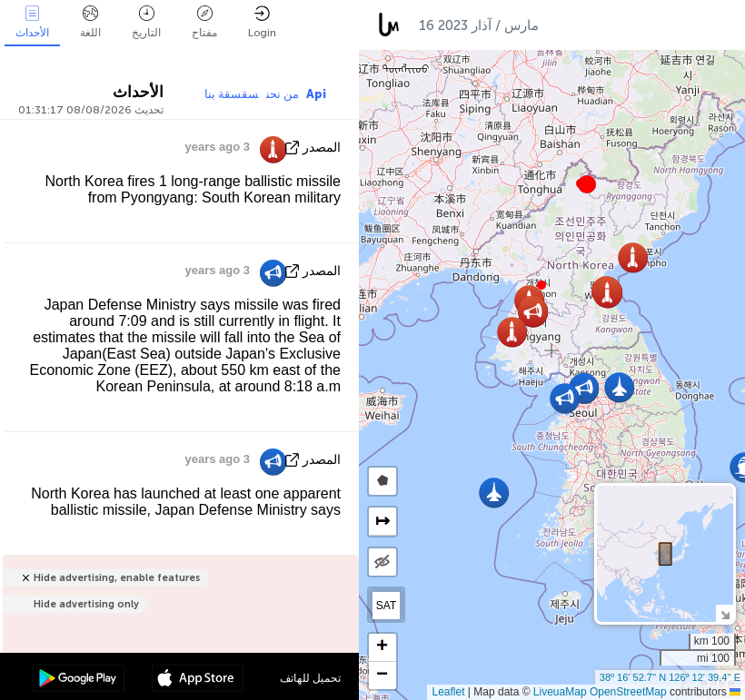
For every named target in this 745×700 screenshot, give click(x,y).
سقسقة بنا (232, 94)
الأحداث (32, 22)
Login (262, 22)
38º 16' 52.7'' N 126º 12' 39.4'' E (670, 677)
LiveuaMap (560, 692)
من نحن (283, 94)
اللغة (90, 22)
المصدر (322, 148)
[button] (587, 184)
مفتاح (204, 22)
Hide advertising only (86, 604)
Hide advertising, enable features (117, 578)
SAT (386, 606)
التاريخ (146, 22)
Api (316, 94)
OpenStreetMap (628, 692)
